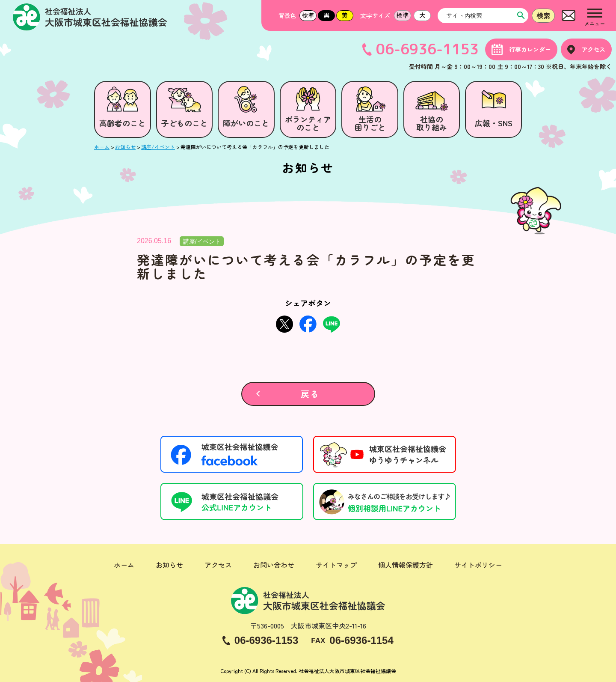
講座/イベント (202, 241)
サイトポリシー (478, 565)
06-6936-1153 (427, 49)
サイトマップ (336, 565)
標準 (308, 15)
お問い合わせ (274, 565)
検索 (543, 15)
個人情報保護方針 (406, 565)
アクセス (218, 565)
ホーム (124, 565)
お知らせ (169, 565)
